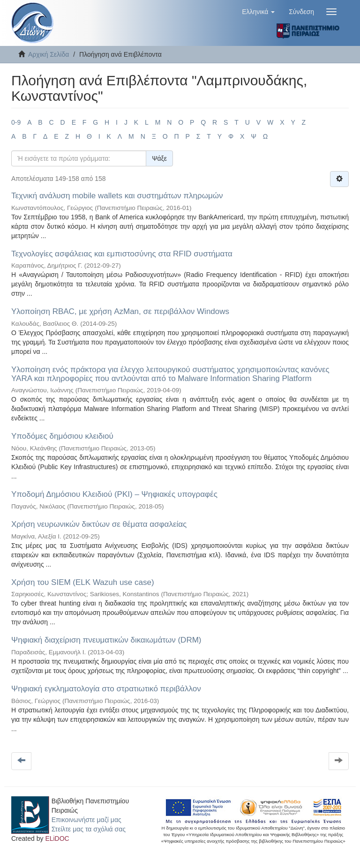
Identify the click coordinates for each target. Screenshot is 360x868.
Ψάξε (159, 158)
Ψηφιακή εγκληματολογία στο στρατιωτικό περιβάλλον (106, 689)
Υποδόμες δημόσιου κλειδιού (62, 436)
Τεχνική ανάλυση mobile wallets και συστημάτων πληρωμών (117, 196)
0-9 (16, 122)
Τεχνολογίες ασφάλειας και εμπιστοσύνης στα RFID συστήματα (122, 254)
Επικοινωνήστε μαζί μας (86, 820)
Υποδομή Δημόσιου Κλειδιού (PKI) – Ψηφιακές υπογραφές (114, 494)
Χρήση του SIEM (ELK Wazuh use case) (83, 582)
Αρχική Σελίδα (49, 54)
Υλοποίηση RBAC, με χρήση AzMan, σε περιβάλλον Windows (120, 311)
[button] (258, 12)
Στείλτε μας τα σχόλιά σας (89, 829)
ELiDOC (57, 838)
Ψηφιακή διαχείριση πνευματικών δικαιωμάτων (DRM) (106, 640)
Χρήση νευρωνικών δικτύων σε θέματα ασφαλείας (99, 524)
